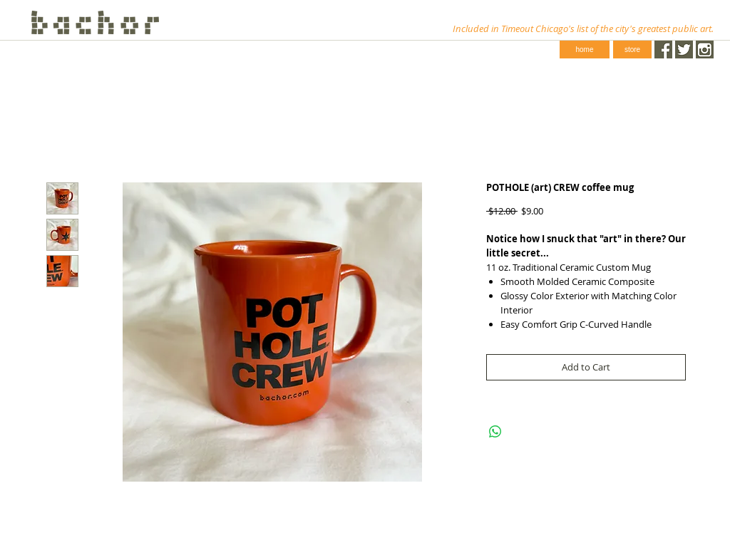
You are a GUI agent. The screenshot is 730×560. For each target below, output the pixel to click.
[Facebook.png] (663, 50)
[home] (585, 50)
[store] (632, 50)
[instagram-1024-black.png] (705, 50)
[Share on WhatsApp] (495, 432)
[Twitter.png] (684, 50)
